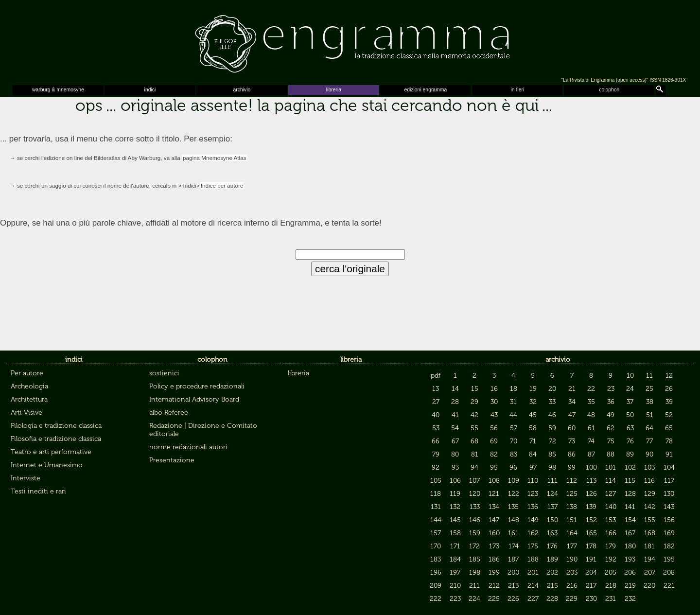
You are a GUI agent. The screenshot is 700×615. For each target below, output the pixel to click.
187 (513, 559)
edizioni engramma (425, 90)
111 (552, 481)
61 (591, 428)
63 (630, 428)
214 (533, 586)
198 (475, 572)
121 (494, 494)
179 (611, 546)
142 (650, 507)
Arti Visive (26, 413)
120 (475, 494)
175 (533, 546)
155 (650, 520)
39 (669, 402)
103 (649, 467)
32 (533, 402)
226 (513, 599)
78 (669, 441)
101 (611, 467)
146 (475, 520)
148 (514, 520)
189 (552, 559)
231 (611, 599)
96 (513, 467)
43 (494, 415)
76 (630, 441)
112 (572, 481)
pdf (436, 376)
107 (474, 481)
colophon (609, 90)
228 (552, 599)
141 (630, 507)
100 (591, 467)
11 (649, 376)
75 (611, 441)
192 (611, 559)
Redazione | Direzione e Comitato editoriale (203, 430)
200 (513, 572)
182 (669, 546)
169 (669, 533)
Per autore (27, 373)
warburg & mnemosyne (58, 90)
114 (611, 481)
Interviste (26, 478)
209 (436, 586)
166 (611, 533)
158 (455, 533)
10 (630, 376)
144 (436, 520)
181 (649, 546)
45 (533, 415)
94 (474, 467)
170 (436, 546)
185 (475, 559)
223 (455, 599)
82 (494, 454)
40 (436, 415)
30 (494, 402)
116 (649, 481)
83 (514, 454)
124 (552, 494)
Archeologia (29, 386)
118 (436, 494)
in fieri (517, 90)
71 (533, 441)
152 (591, 520)
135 (513, 507)
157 (436, 533)
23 (611, 389)
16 (494, 389)
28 (455, 402)
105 (436, 481)
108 (494, 481)
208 (669, 572)
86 (572, 454)
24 (630, 389)
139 (591, 507)
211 (474, 586)
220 (649, 586)
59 (552, 428)
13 (436, 389)
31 (513, 402)
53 (436, 428)
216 (572, 586)
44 (513, 415)
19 (533, 389)
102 (630, 467)
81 (475, 454)
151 (572, 520)
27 (436, 402)
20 (552, 389)
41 (455, 415)
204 (591, 572)
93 (455, 467)
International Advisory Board (194, 399)
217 (591, 586)
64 (649, 428)
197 (455, 572)
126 (591, 494)
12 (669, 376)
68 (474, 441)
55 (474, 428)
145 (455, 520)
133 (475, 507)
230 (591, 599)
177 (572, 546)
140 (611, 507)
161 (513, 533)
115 (630, 481)
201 (533, 572)
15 (475, 389)
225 (494, 599)
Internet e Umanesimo (47, 465)
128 (630, 494)
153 (611, 520)
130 (669, 494)
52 (669, 415)
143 (669, 507)
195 (669, 559)
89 (630, 454)
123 (533, 494)
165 (591, 533)
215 (552, 586)
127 (611, 494)
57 (514, 428)
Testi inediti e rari (38, 491)
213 (513, 586)
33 (552, 402)
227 (533, 599)
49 (611, 415)
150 (552, 520)
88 (611, 454)
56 (494, 428)
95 (494, 467)
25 (649, 389)
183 (436, 559)
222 (436, 599)
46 (552, 415)
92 (436, 467)
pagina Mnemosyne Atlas (215, 158)
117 (669, 481)
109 (514, 481)
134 (494, 507)
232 (630, 599)
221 (669, 586)
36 (611, 402)
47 (572, 415)
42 (474, 415)
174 (514, 546)
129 (650, 494)
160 (494, 533)
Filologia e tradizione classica (56, 426)
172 (474, 546)
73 (572, 441)
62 (611, 428)
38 (650, 402)
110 (533, 481)
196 (436, 572)
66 (436, 441)
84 (533, 454)
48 (591, 415)
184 (455, 559)
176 (552, 546)
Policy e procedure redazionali (197, 386)
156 (669, 520)
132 (455, 507)
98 (552, 467)
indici (150, 90)
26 (669, 389)
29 (474, 402)
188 (533, 559)
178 (591, 546)
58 (533, 428)
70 (514, 441)
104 (669, 467)
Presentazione (172, 460)
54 (455, 428)
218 (611, 586)
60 (572, 428)
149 (533, 520)
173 (494, 546)
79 (436, 454)
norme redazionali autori (188, 447)
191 (591, 559)
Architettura (29, 399)
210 (455, 586)
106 (455, 481)
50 (630, 415)
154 (630, 520)
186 (494, 559)
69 (494, 441)
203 (572, 572)
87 (591, 454)
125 (572, 494)
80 (455, 454)
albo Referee (169, 413)
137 (552, 507)
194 (650, 559)
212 (494, 586)
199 (494, 572)
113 (591, 481)
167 (630, 533)
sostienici (164, 373)
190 (572, 559)
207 (650, 572)
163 (552, 533)
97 (533, 467)
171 (455, 546)
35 (591, 402)
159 (475, 533)
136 (533, 507)
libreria (334, 90)
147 (494, 520)
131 (436, 507)
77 (649, 441)
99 (572, 467)
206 (630, 572)
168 (650, 533)
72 (552, 441)
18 (514, 389)
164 (572, 533)
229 (572, 599)
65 (669, 428)
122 (514, 494)
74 (591, 441)
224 (474, 599)
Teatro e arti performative (51, 452)
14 (455, 389)
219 (630, 586)
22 (591, 389)
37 (630, 402)
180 (630, 546)
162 (533, 533)
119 (455, 494)
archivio (242, 90)
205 (611, 572)
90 (649, 454)
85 (552, 454)
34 (572, 402)
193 (630, 559)
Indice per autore (222, 185)
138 (572, 507)
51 (650, 415)
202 (552, 572)
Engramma (350, 41)
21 (572, 389)
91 (669, 454)
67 (455, 441)
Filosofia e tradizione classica (56, 439)
